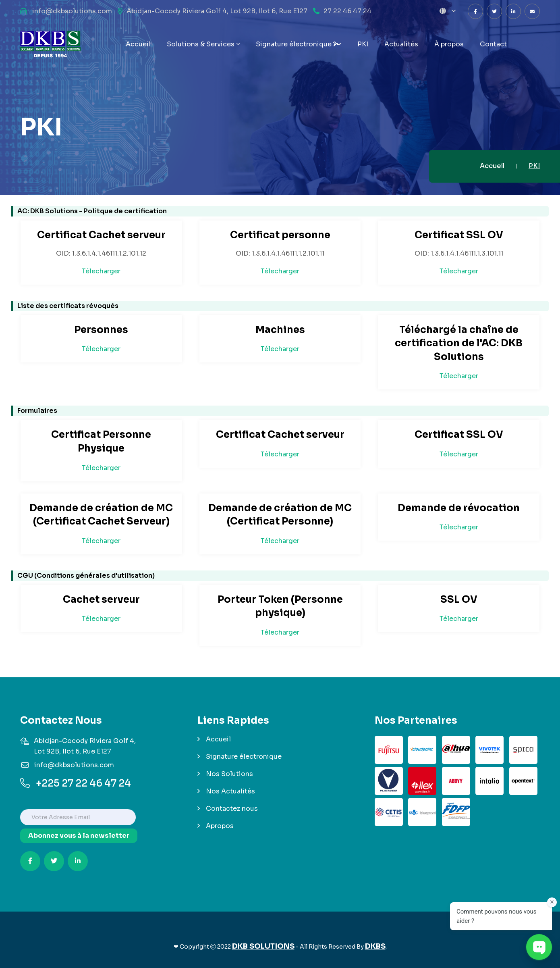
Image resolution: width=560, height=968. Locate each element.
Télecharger (101, 271)
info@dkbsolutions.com (72, 11)
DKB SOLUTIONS (263, 946)
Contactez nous (232, 809)
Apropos (220, 826)
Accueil (138, 44)
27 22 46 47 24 (347, 11)
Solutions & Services (201, 44)
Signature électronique (299, 44)
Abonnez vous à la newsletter (79, 836)
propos (449, 44)
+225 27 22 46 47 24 (76, 783)
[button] (448, 11)
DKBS (375, 946)
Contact (493, 44)
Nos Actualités (230, 791)
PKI (363, 44)
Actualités (401, 44)
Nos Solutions (229, 774)
